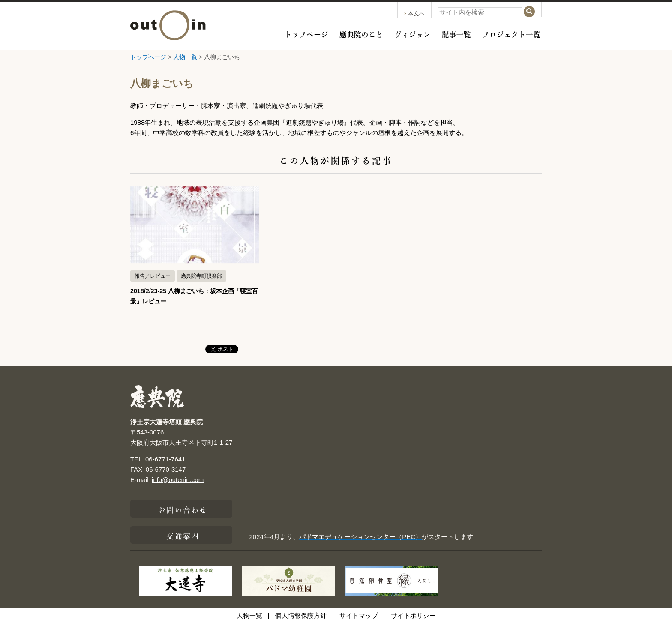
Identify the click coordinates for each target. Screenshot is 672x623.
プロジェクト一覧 (511, 33)
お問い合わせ (183, 509)
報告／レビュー (153, 276)
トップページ (306, 33)
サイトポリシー (413, 616)
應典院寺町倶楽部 (201, 276)
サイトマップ (359, 616)
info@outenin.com (178, 480)
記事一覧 (456, 33)
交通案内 (183, 535)
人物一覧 (185, 57)
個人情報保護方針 (301, 616)
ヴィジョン (412, 33)
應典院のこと (361, 33)
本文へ (414, 13)
